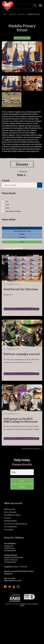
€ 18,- (8, 208)
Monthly (22, 522)
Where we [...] (21, 14)
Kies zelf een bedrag (13, 214)
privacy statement (33, 639)
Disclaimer (24, 639)
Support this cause (22, 39)
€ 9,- (7, 205)
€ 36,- (8, 211)
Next (22, 274)
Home (5, 14)
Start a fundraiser (10, 545)
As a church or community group (16, 557)
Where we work (10, 543)
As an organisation (11, 560)
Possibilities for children (12, 548)
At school (7, 551)
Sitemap (22, 641)
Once (22, 514)
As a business (9, 563)
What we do (13, 14)
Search (35, 6)
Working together (10, 554)
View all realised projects (32, 482)
